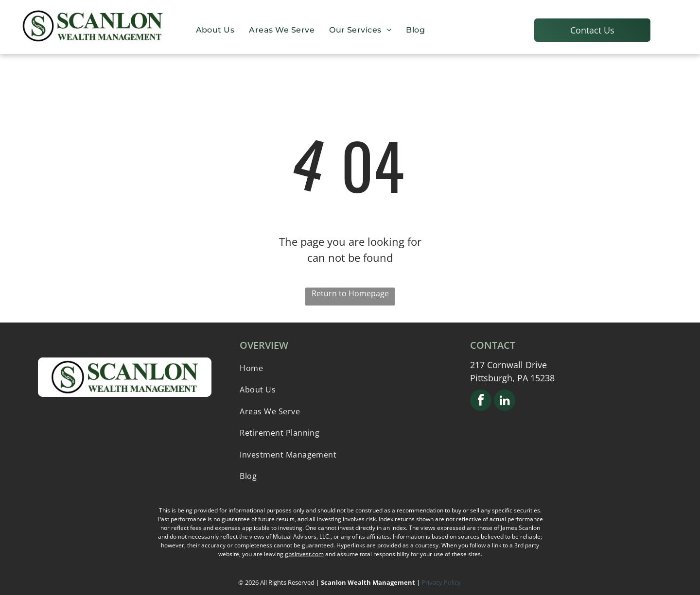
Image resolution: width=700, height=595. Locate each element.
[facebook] (481, 401)
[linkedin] (505, 401)
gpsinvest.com (304, 554)
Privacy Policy (442, 582)
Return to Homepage (350, 293)
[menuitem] (215, 30)
